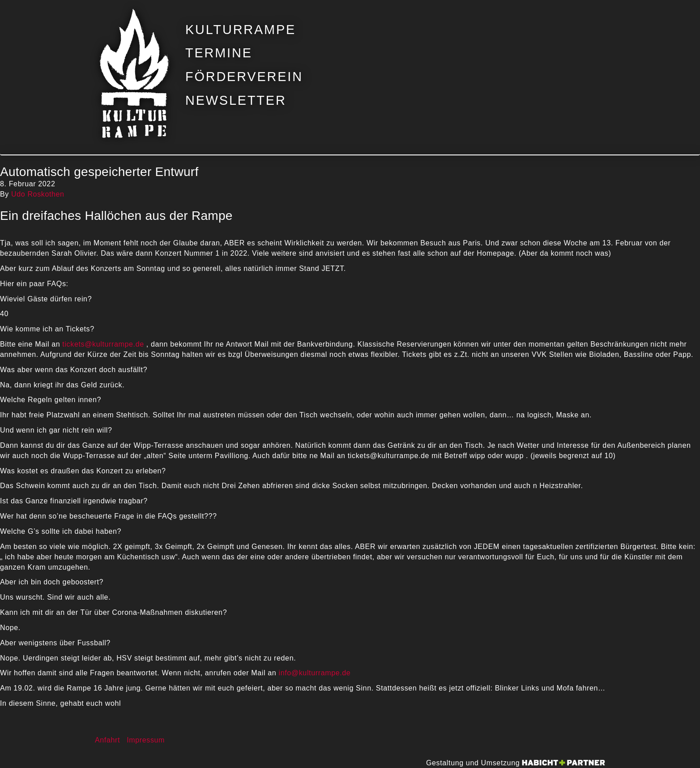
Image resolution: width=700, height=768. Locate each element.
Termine (219, 53)
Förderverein (244, 77)
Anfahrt (107, 740)
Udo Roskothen (38, 194)
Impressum (146, 740)
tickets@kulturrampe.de (103, 344)
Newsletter (236, 101)
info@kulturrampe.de (314, 673)
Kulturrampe (241, 30)
